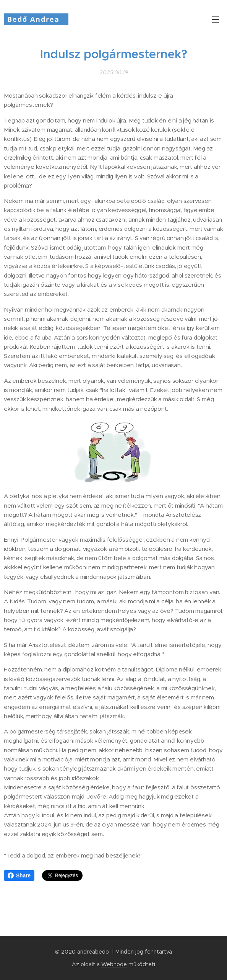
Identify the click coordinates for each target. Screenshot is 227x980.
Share (19, 875)
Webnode (114, 964)
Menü (216, 20)
